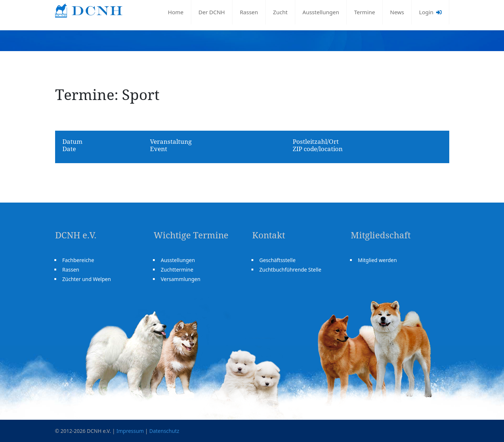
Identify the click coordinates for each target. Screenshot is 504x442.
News (397, 12)
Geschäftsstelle (278, 260)
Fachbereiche (78, 260)
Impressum (130, 431)
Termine (365, 12)
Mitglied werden (378, 260)
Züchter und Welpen (87, 279)
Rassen (249, 12)
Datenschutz (164, 431)
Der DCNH (212, 12)
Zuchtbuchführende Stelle (291, 270)
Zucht (280, 12)
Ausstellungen (321, 12)
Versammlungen (181, 279)
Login (430, 12)
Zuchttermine (177, 270)
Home (176, 12)
